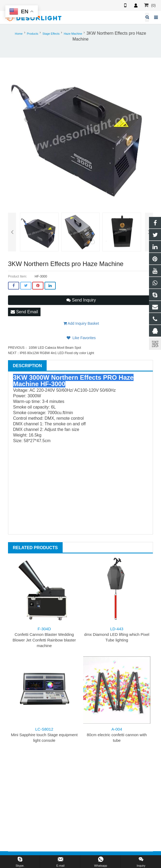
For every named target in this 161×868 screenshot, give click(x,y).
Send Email (24, 312)
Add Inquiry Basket (81, 323)
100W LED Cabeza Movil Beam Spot (54, 348)
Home (19, 34)
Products (33, 34)
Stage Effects (51, 34)
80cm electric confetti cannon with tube (117, 735)
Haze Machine (73, 34)
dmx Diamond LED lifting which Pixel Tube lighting (117, 634)
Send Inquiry (81, 300)
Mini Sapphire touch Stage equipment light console (44, 735)
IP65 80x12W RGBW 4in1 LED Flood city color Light (57, 353)
